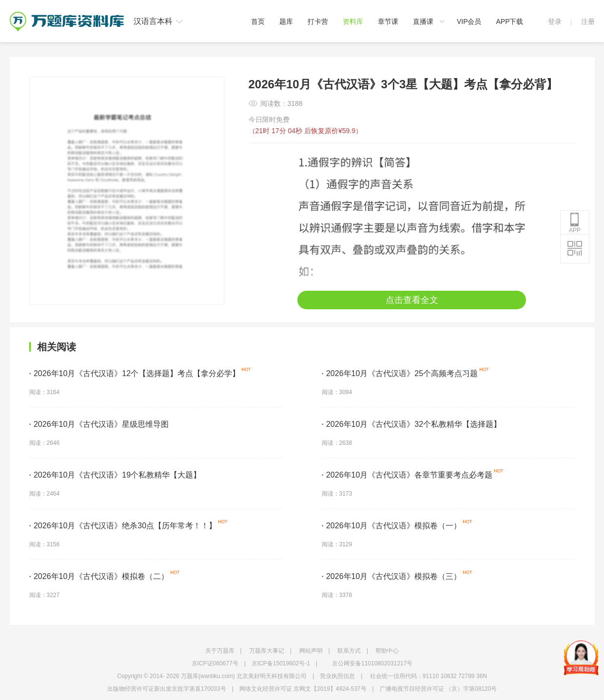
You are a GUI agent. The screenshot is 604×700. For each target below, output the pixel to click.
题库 (286, 21)
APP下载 (509, 21)
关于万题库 (220, 651)
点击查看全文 (412, 300)
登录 (555, 21)
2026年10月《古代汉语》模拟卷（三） (392, 576)
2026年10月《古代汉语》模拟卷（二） (99, 576)
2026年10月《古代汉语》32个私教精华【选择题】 (412, 424)
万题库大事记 (267, 651)
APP (575, 223)
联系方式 (349, 651)
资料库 (353, 21)
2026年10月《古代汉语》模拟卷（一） (392, 526)
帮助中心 (387, 651)
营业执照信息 (337, 676)
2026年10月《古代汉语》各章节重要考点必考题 (407, 475)
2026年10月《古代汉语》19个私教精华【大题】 (115, 475)
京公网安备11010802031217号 (372, 663)
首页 (258, 21)
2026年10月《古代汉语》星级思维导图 (99, 424)
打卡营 (318, 21)
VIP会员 (469, 21)
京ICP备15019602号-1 (281, 663)
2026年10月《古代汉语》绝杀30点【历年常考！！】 (123, 526)
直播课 (423, 21)
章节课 (388, 21)
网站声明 (311, 651)
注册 (588, 21)
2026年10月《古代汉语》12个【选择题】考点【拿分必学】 (135, 373)
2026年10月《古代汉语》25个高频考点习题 (400, 373)
